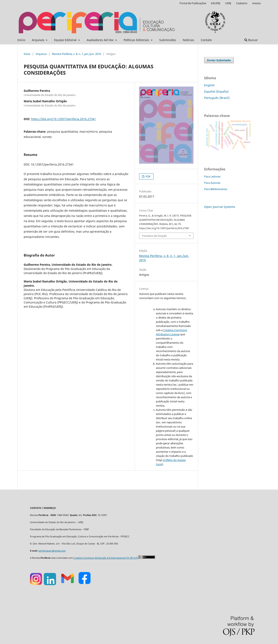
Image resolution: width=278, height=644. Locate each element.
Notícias (188, 40)
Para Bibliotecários (216, 189)
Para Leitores (212, 176)
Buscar (251, 40)
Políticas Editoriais (137, 40)
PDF (148, 176)
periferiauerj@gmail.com (52, 551)
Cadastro (242, 3)
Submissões (168, 40)
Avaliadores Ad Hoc (101, 40)
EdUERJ (216, 3)
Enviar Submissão (219, 60)
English (209, 85)
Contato (206, 40)
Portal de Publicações (193, 3)
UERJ (228, 3)
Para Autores (212, 183)
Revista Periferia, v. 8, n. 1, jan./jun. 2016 (77, 54)
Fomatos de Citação (154, 236)
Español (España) (216, 91)
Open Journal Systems (220, 207)
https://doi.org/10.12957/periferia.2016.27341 (63, 119)
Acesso (256, 3)
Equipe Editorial (66, 40)
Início (21, 40)
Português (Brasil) (217, 98)
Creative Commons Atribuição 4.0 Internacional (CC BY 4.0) (106, 558)
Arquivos (39, 40)
